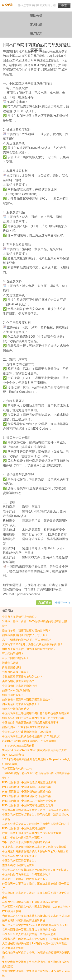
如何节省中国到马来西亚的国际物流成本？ (28, 700)
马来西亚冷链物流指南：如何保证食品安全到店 (30, 902)
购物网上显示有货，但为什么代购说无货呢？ (29, 649)
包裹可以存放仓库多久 (16, 672)
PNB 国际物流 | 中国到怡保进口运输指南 (26, 796)
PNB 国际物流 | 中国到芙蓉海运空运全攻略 (28, 805)
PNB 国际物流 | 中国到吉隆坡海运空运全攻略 (29, 782)
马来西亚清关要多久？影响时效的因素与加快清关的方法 (36, 824)
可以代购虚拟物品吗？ (16, 658)
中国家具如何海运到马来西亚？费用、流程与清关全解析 (36, 810)
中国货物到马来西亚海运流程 (20, 686)
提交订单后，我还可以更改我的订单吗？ (26, 631)
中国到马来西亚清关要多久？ (20, 861)
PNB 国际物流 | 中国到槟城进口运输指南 (26, 792)
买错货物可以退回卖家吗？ (18, 681)
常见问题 (36, 24)
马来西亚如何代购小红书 (17, 769)
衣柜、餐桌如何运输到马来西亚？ (22, 838)
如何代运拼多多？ (13, 695)
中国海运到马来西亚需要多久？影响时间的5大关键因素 (35, 851)
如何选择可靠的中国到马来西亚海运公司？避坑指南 (33, 718)
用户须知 (36, 33)
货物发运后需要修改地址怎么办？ (22, 677)
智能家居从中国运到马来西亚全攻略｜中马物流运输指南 (36, 939)
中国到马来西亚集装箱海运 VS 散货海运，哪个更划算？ (36, 870)
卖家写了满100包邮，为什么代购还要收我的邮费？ (33, 644)
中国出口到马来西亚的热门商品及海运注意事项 (30, 723)
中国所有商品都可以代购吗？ (20, 617)
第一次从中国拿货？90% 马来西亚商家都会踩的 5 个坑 (35, 925)
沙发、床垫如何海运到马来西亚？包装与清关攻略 (32, 833)
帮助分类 (36, 16)
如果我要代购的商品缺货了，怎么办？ (25, 635)
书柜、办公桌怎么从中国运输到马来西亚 (26, 842)
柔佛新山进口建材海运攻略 (18, 865)
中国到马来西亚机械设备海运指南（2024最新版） (32, 736)
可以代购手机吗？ (13, 654)
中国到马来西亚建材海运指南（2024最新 (27, 732)
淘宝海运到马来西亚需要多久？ (21, 704)
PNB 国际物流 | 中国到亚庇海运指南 (24, 828)
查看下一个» (63, 603)
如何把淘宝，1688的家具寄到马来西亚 (25, 727)
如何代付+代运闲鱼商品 (16, 690)
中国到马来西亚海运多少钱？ (20, 856)
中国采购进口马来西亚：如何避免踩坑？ (26, 874)
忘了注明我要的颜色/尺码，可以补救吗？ (27, 640)
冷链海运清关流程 (13, 948)
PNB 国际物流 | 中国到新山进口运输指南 (26, 787)
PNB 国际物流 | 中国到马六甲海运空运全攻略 (29, 801)
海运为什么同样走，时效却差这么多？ (25, 879)
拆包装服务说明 (12, 667)
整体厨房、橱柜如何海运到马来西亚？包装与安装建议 (34, 847)
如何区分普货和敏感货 (16, 709)
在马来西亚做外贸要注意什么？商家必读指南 (29, 930)
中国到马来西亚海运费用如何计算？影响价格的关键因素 (36, 713)
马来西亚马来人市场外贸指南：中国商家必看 (29, 934)
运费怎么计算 (10, 663)
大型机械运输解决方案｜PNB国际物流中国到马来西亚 (34, 943)
